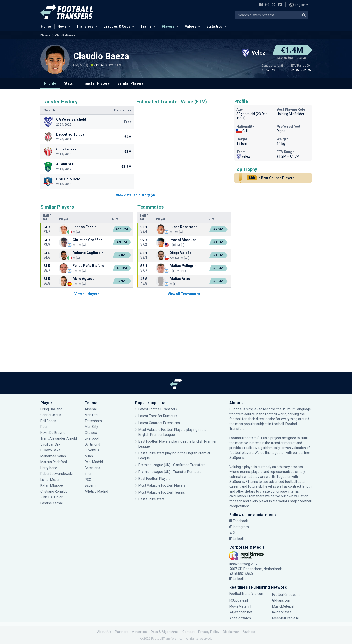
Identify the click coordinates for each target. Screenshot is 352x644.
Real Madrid (94, 462)
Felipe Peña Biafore (88, 266)
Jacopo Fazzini (85, 227)
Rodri (44, 427)
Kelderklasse (282, 612)
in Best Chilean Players (271, 178)
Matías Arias (180, 279)
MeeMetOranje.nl (285, 618)
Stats (69, 83)
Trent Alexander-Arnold (59, 438)
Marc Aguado (84, 279)
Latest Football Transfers (158, 409)
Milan (89, 456)
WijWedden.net (241, 612)
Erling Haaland (51, 409)
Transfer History (95, 83)
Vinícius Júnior (51, 497)
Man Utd (91, 415)
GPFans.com (282, 600)
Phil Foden (48, 421)
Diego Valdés (181, 253)
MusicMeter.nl (283, 606)
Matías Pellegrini (184, 266)
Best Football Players (154, 479)
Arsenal (91, 409)
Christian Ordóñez (88, 240)
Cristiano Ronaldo (54, 491)
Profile (50, 83)
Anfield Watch (240, 618)
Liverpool (92, 438)
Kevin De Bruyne (53, 433)
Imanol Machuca (183, 240)
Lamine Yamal (51, 503)
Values (191, 26)
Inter (88, 474)
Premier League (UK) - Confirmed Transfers (172, 465)
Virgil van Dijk (50, 444)
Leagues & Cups (117, 26)
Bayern (90, 485)
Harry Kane (49, 468)
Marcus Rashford (54, 462)
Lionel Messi (50, 480)
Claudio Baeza (65, 35)
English (297, 5)
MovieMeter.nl (240, 606)
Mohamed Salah (53, 456)
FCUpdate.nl (239, 600)
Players (168, 26)
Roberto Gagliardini (89, 253)
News (62, 26)
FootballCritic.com (286, 595)
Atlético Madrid (96, 491)
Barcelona (92, 468)
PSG (88, 480)
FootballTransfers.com (247, 594)
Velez (243, 156)
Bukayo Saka (50, 450)
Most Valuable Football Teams (162, 492)
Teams (146, 26)
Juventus (92, 450)
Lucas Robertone (183, 227)
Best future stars (151, 499)
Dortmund (92, 444)
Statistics (214, 26)
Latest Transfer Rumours (158, 416)
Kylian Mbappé (52, 485)
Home (44, 26)
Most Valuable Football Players (162, 485)
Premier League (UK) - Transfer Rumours (170, 472)
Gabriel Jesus (51, 415)
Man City (91, 427)
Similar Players (131, 83)
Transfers (85, 26)
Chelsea (91, 433)
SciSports (237, 458)
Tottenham (93, 421)
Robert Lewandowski (56, 474)
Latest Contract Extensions (159, 423)
